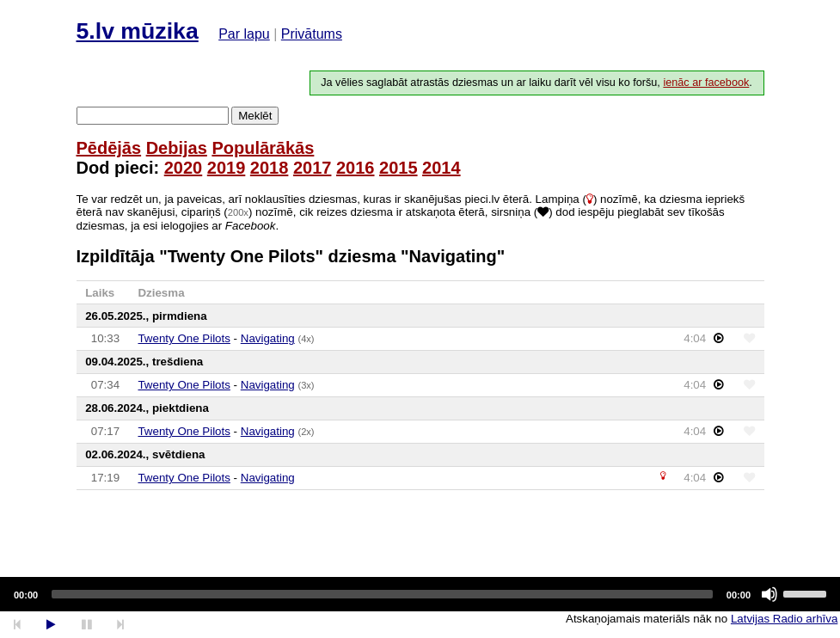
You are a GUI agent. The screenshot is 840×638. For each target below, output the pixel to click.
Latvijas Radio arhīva (784, 619)
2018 (270, 168)
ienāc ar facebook (706, 83)
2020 (184, 168)
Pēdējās (109, 148)
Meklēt (255, 116)
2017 (313, 168)
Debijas (177, 148)
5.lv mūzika (138, 31)
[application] (420, 594)
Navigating (268, 338)
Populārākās (263, 148)
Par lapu (244, 34)
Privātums (312, 34)
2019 (227, 168)
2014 (441, 168)
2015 (399, 168)
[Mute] (769, 594)
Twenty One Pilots (184, 338)
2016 (356, 168)
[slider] (382, 594)
